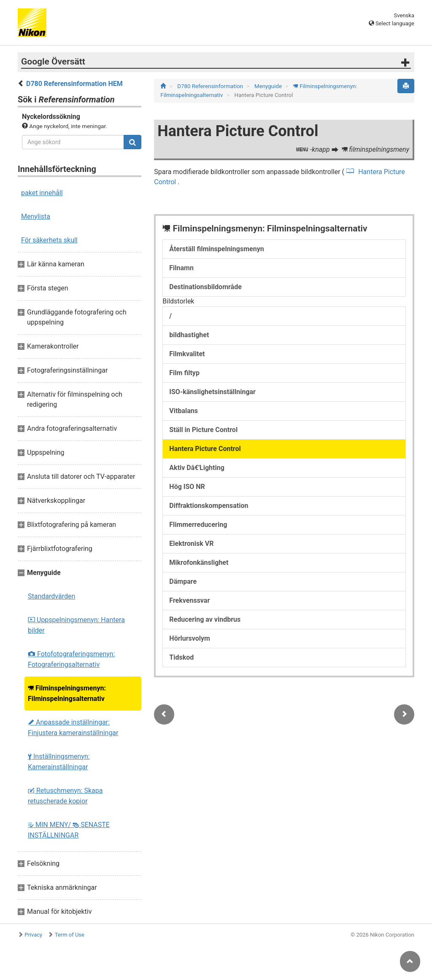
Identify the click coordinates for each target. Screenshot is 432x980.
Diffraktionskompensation (209, 506)
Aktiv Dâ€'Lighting (197, 468)
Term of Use (70, 935)
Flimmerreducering (198, 525)
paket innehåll (42, 193)
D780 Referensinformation (211, 86)
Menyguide (269, 86)
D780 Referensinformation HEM (74, 84)
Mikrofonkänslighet (199, 562)
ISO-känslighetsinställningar (212, 392)
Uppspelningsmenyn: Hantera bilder (76, 625)
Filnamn (181, 268)
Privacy (33, 935)
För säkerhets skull (49, 240)
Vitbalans (184, 411)
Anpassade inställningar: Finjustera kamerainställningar (73, 728)
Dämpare (183, 581)
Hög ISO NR (187, 487)
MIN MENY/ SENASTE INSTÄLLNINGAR (69, 830)
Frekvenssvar (189, 600)
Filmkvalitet (187, 354)
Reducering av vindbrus (205, 619)
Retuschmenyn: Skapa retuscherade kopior (65, 796)
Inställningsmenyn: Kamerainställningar (59, 762)
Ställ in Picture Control (203, 430)
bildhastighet (189, 335)
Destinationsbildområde (205, 287)
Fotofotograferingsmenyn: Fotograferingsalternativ (72, 659)
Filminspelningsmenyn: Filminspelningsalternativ (67, 693)
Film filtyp (184, 373)
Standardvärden (51, 596)
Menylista (36, 216)
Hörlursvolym (190, 638)
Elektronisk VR (191, 544)
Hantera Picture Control (205, 449)
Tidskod (181, 657)
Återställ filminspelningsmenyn (216, 249)
